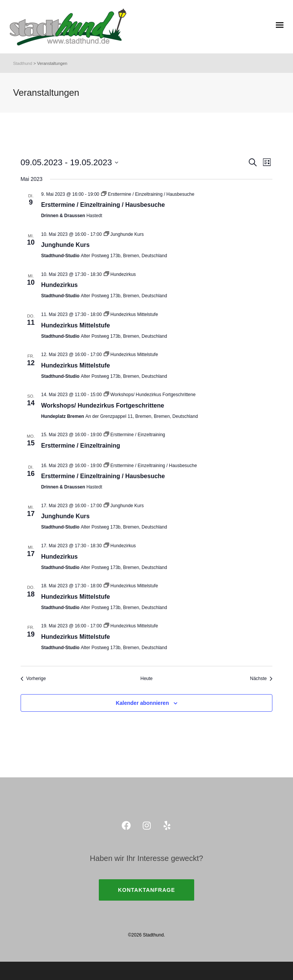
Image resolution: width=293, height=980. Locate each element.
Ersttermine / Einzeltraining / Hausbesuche (103, 205)
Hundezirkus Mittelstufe (76, 325)
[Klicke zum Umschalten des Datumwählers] (70, 162)
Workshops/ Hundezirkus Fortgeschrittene (103, 405)
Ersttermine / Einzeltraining (81, 446)
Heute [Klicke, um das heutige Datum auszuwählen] (146, 679)
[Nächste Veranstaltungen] (261, 679)
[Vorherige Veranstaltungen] (33, 679)
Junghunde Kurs (65, 245)
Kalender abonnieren (142, 703)
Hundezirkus (60, 285)
